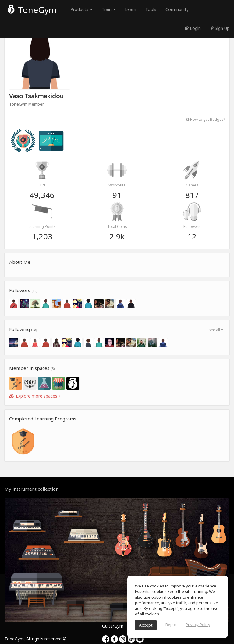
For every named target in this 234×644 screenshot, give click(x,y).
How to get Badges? (206, 119)
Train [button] (109, 9)
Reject (171, 625)
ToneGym (32, 10)
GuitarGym (113, 626)
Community (177, 9)
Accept (146, 625)
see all (216, 330)
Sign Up (220, 28)
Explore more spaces (35, 396)
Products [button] (82, 9)
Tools (151, 9)
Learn (131, 9)
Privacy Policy (198, 625)
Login (193, 28)
